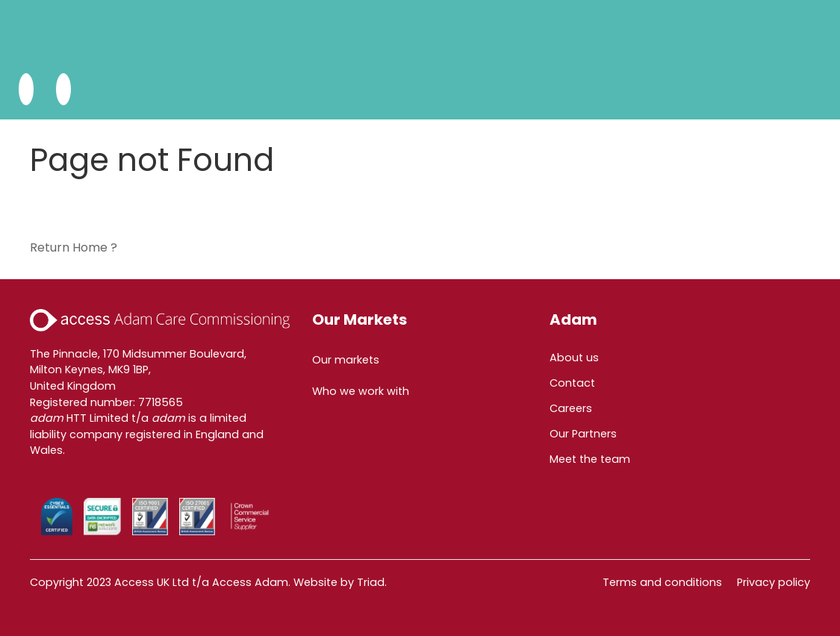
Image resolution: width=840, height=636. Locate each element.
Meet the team (590, 459)
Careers (571, 408)
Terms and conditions (662, 582)
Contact (572, 383)
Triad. (372, 582)
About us (574, 358)
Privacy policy (774, 582)
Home (90, 247)
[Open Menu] (63, 90)
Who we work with (361, 391)
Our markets (346, 360)
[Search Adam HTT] (26, 90)
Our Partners (583, 434)
